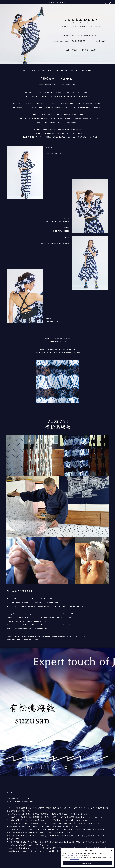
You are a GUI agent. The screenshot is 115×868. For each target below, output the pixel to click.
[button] (111, 850)
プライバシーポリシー (73, 855)
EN (105, 3)
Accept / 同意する (87, 863)
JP (102, 3)
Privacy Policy (74, 859)
